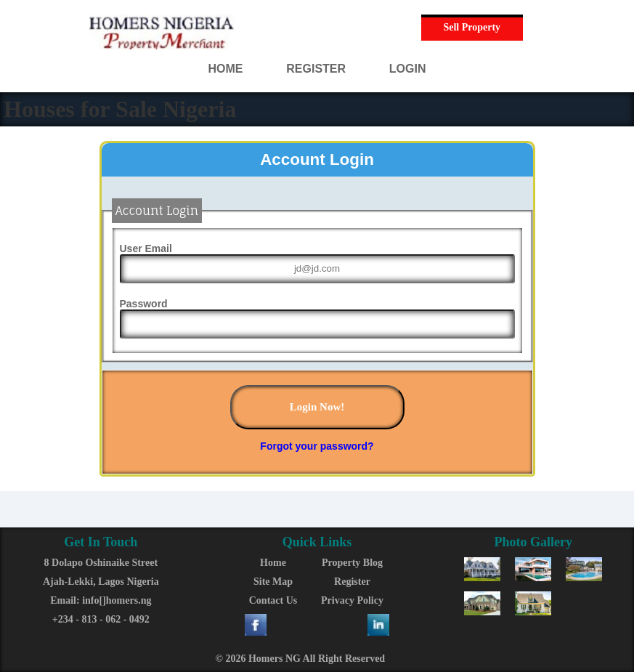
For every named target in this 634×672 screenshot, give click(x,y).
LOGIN (408, 69)
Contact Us (273, 600)
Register (352, 582)
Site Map (273, 582)
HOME (226, 69)
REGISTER (316, 69)
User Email (146, 248)
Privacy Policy (352, 600)
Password (144, 304)
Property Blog (352, 563)
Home (273, 563)
